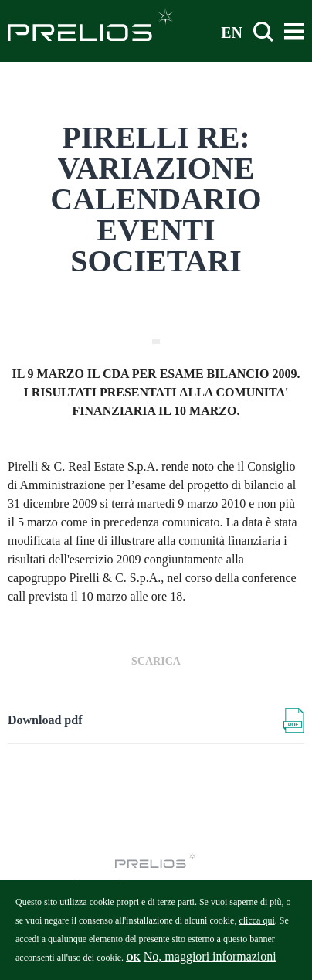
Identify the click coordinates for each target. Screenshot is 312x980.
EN (232, 32)
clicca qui (256, 927)
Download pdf (45, 720)
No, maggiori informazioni (210, 963)
